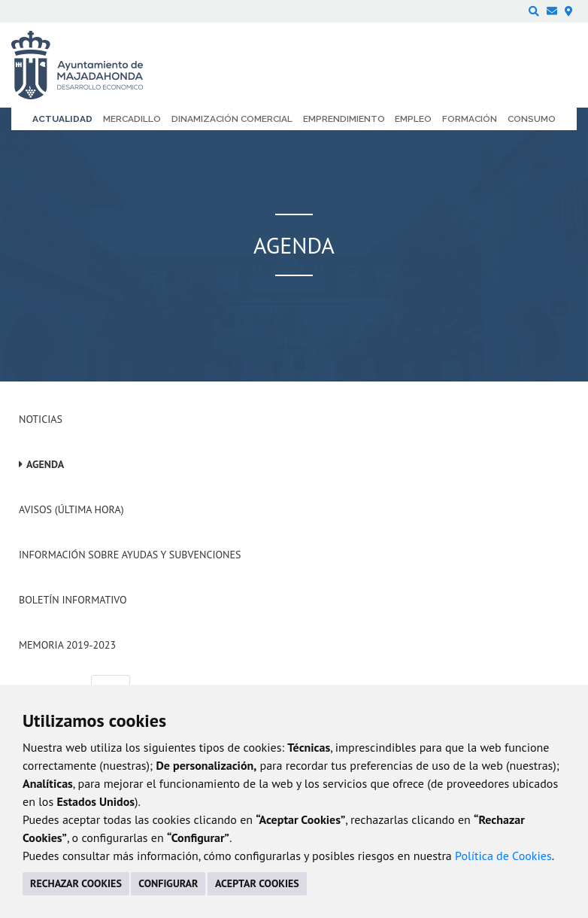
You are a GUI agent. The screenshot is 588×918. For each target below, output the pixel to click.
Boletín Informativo (73, 600)
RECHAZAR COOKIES (76, 883)
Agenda (45, 464)
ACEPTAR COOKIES (257, 883)
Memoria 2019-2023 (67, 645)
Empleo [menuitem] (413, 119)
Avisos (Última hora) (71, 509)
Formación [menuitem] (470, 119)
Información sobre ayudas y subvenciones (130, 555)
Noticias (41, 419)
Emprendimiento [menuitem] (344, 119)
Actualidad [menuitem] (62, 119)
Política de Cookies (503, 856)
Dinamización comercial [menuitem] (232, 119)
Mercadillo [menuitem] (132, 119)
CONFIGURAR (168, 883)
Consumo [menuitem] (532, 119)
